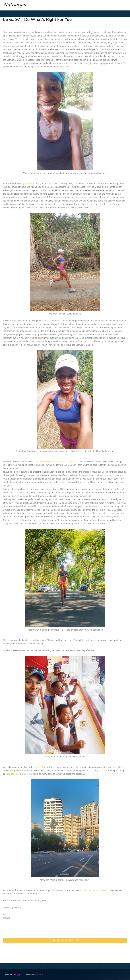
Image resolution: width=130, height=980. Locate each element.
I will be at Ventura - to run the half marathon (56, 462)
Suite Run (30, 183)
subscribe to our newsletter (96, 890)
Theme (39, 975)
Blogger (18, 975)
